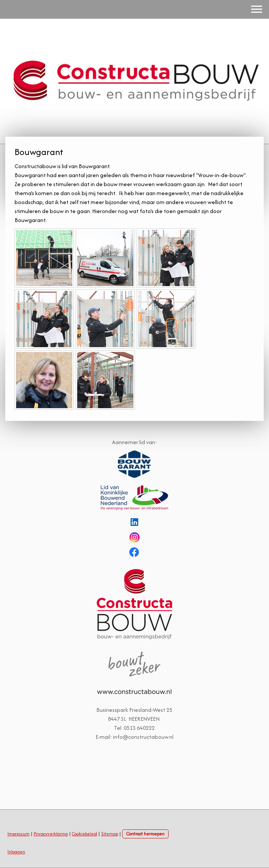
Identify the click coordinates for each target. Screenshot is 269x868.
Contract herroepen (145, 834)
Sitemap (110, 834)
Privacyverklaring (51, 834)
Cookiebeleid (84, 834)
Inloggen (16, 852)
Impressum (19, 834)
